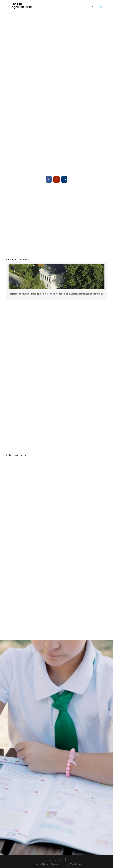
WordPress (75, 864)
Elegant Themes (51, 864)
